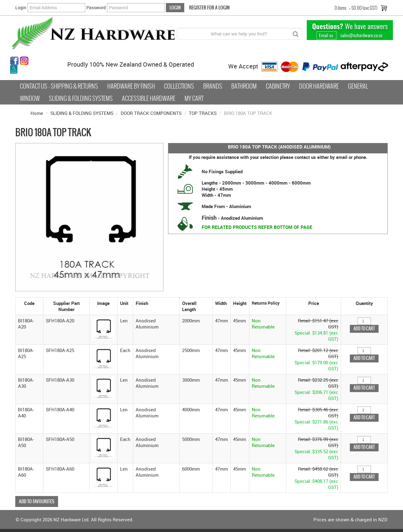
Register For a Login (209, 7)
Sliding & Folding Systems (81, 98)
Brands (213, 86)
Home (37, 113)
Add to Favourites (37, 501)
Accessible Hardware (149, 98)
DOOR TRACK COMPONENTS (151, 113)
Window (30, 98)
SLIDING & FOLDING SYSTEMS (82, 113)
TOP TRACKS (203, 113)
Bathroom (244, 86)
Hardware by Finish (131, 86)
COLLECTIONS (179, 86)
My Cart (194, 98)
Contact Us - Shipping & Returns (59, 86)
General (358, 86)
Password (96, 7)
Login (21, 7)
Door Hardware (319, 86)
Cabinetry (278, 86)
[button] (103, 328)
